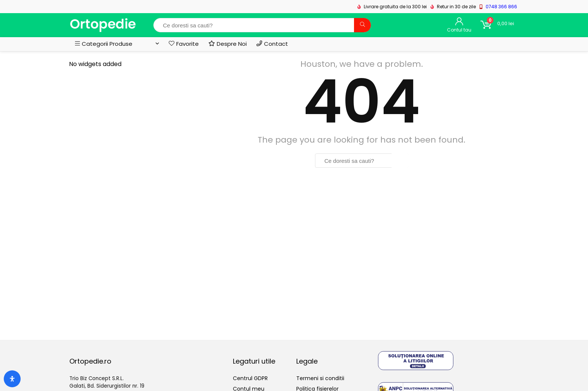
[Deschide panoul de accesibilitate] (12, 379)
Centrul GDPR (250, 378)
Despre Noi (228, 44)
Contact (272, 44)
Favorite (184, 44)
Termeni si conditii (320, 378)
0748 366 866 (501, 7)
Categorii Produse (104, 44)
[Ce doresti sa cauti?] (362, 25)
